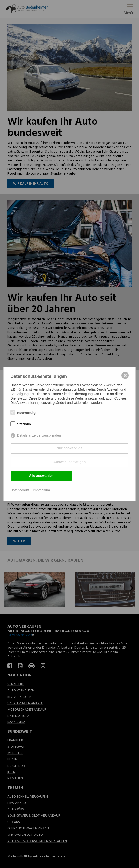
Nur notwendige (70, 448)
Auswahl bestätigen (69, 462)
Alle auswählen (41, 476)
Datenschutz (20, 490)
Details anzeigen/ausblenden (39, 435)
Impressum (41, 490)
